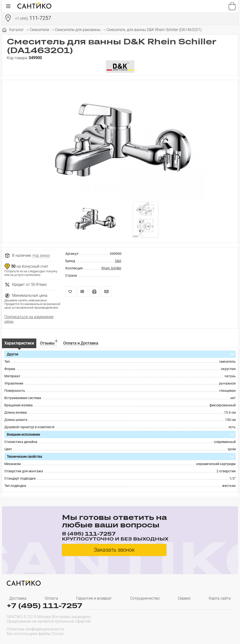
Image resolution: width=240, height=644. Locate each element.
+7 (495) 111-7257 (45, 606)
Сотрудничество (145, 598)
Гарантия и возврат (94, 598)
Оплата (51, 598)
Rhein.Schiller (111, 268)
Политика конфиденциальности (35, 629)
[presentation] (202, 631)
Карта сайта (220, 598)
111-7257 (33, 19)
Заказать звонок (114, 550)
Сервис (184, 598)
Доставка (18, 598)
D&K (118, 261)
